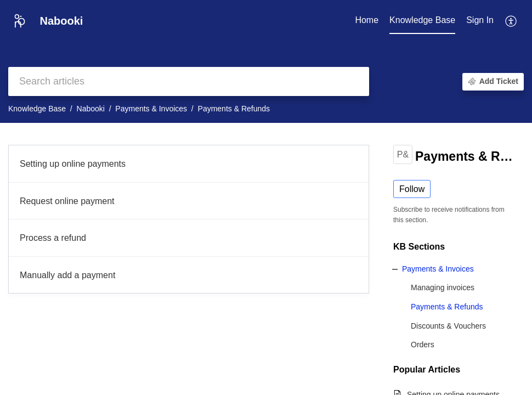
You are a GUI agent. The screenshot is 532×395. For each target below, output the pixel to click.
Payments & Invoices (151, 109)
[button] (511, 21)
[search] (189, 81)
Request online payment (67, 201)
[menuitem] (480, 21)
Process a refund (53, 238)
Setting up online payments (73, 164)
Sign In (480, 20)
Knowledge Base (37, 109)
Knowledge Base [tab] (422, 20)
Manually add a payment (67, 275)
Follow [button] (412, 189)
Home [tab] (367, 20)
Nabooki (91, 109)
